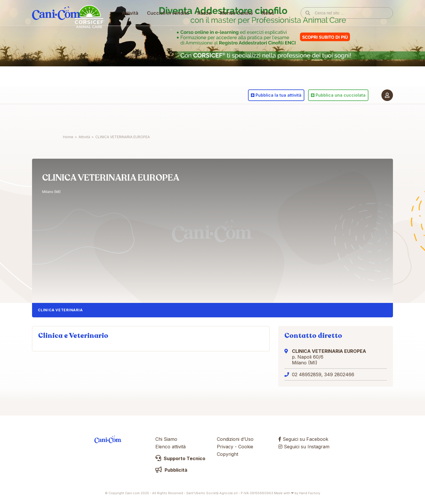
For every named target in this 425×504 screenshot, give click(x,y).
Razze (205, 117)
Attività (130, 117)
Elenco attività (170, 447)
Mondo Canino (237, 117)
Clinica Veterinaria (60, 310)
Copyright (228, 454)
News (268, 117)
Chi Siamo (166, 439)
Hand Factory (310, 493)
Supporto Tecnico (180, 458)
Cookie (246, 447)
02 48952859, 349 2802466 (323, 374)
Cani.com (57, 117)
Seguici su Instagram (304, 447)
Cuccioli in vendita (168, 117)
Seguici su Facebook (303, 439)
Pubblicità (171, 470)
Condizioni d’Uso (235, 439)
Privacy (225, 447)
